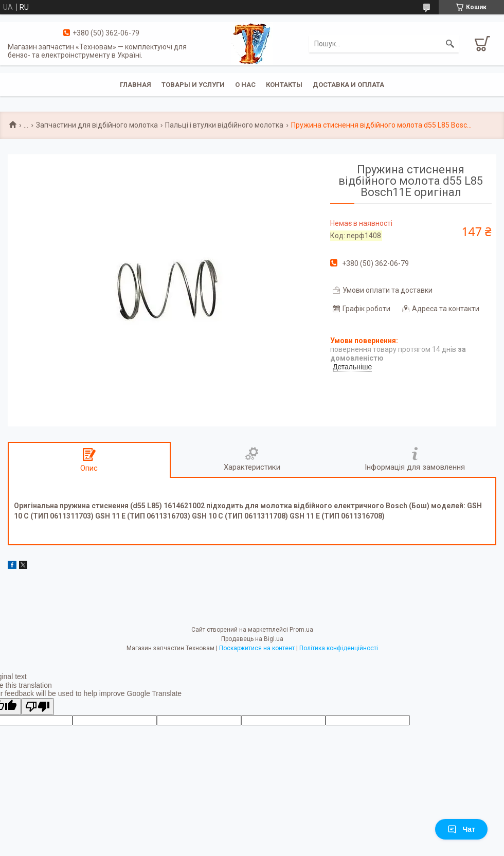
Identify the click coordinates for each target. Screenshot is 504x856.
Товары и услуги (193, 85)
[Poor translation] (38, 707)
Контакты (284, 85)
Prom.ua (301, 630)
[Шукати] (450, 44)
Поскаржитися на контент (257, 648)
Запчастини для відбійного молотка (97, 125)
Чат (461, 829)
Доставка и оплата (348, 85)
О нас (245, 85)
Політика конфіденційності (339, 648)
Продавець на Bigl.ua (252, 639)
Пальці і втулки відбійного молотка (224, 125)
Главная (136, 85)
